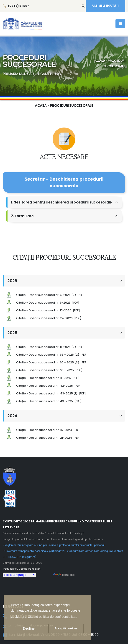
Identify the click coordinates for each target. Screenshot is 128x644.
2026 (12, 281)
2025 (12, 333)
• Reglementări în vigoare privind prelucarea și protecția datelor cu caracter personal (54, 544)
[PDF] (81, 295)
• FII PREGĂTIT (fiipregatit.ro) (19, 556)
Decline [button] (29, 628)
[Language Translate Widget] (19, 574)
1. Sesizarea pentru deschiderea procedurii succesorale (61, 202)
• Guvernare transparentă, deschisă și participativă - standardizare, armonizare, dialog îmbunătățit (63, 550)
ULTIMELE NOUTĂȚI (105, 6)
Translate (64, 574)
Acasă (100, 61)
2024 (12, 415)
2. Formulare (22, 216)
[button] (53, 617)
